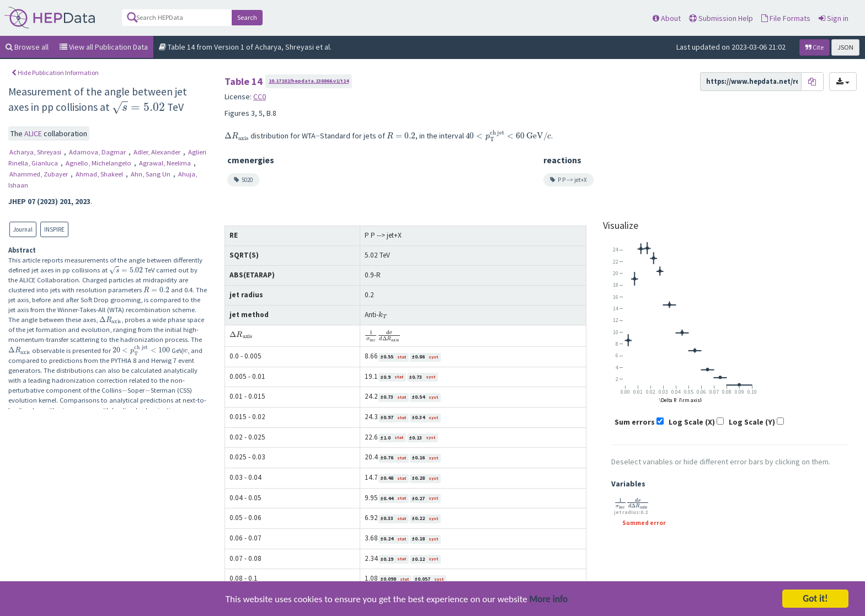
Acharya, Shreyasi (36, 152)
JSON (845, 47)
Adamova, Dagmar (98, 152)
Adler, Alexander (158, 152)
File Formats (786, 18)
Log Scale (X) (692, 422)
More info (549, 600)
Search (247, 17)
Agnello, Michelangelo (99, 163)
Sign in (834, 18)
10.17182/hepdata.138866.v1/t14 (309, 81)
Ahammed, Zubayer (39, 174)
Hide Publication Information (55, 73)
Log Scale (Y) (752, 422)
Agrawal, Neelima (166, 163)
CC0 (260, 97)
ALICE (34, 133)
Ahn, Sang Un (151, 174)
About (667, 18)
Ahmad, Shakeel (100, 174)
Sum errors (635, 422)
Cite (815, 47)
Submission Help (721, 18)
